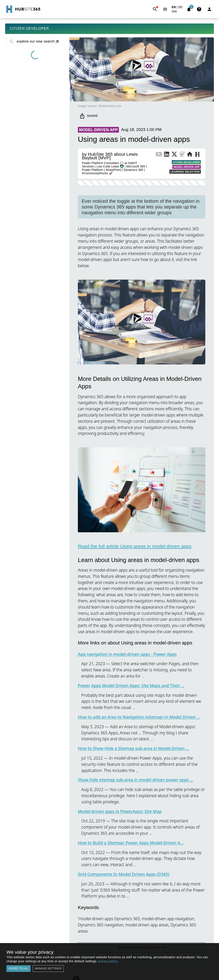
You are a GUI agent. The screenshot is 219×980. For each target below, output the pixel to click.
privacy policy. (109, 961)
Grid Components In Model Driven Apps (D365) (124, 874)
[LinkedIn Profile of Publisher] (167, 155)
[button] (177, 12)
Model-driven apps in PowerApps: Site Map (120, 811)
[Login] (209, 9)
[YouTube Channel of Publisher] (159, 155)
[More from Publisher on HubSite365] (197, 155)
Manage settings (48, 969)
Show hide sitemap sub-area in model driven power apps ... (136, 780)
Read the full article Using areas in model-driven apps (135, 546)
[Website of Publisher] (190, 155)
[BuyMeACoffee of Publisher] (182, 155)
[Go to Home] (23, 9)
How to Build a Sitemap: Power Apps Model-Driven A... (131, 843)
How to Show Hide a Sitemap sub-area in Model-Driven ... (133, 748)
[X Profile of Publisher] (174, 155)
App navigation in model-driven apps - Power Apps (127, 654)
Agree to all (18, 969)
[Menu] (165, 9)
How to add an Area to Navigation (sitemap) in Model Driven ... (139, 717)
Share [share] (89, 116)
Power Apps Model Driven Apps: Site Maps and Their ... (131, 686)
